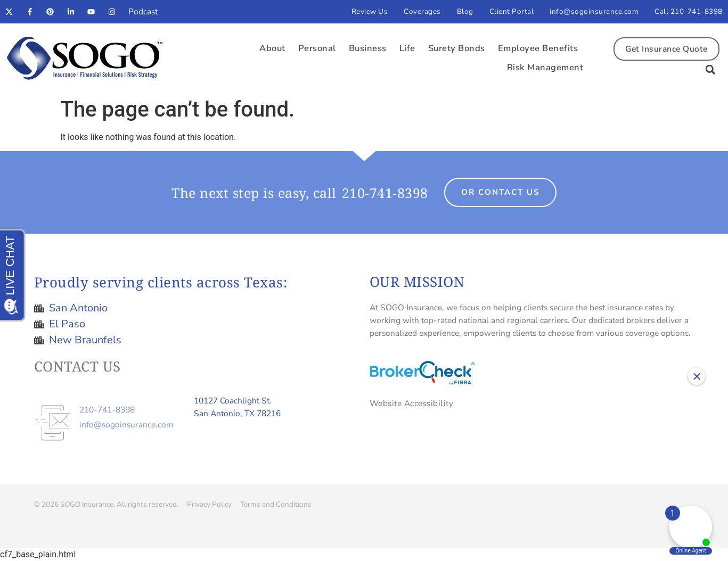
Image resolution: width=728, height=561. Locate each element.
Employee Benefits (538, 48)
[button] (710, 70)
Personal (317, 48)
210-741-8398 (385, 193)
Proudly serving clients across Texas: (161, 282)
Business (368, 48)
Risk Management (545, 67)
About (272, 48)
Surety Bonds (457, 48)
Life (407, 48)
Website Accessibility (412, 403)
